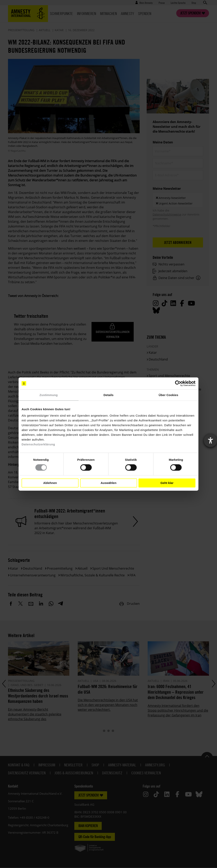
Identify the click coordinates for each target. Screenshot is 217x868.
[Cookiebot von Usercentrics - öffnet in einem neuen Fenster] (178, 383)
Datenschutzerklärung (38, 444)
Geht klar (167, 483)
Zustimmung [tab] (49, 395)
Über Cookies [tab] (168, 395)
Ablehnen (50, 483)
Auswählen (108, 483)
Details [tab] (108, 395)
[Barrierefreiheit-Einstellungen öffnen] (210, 441)
